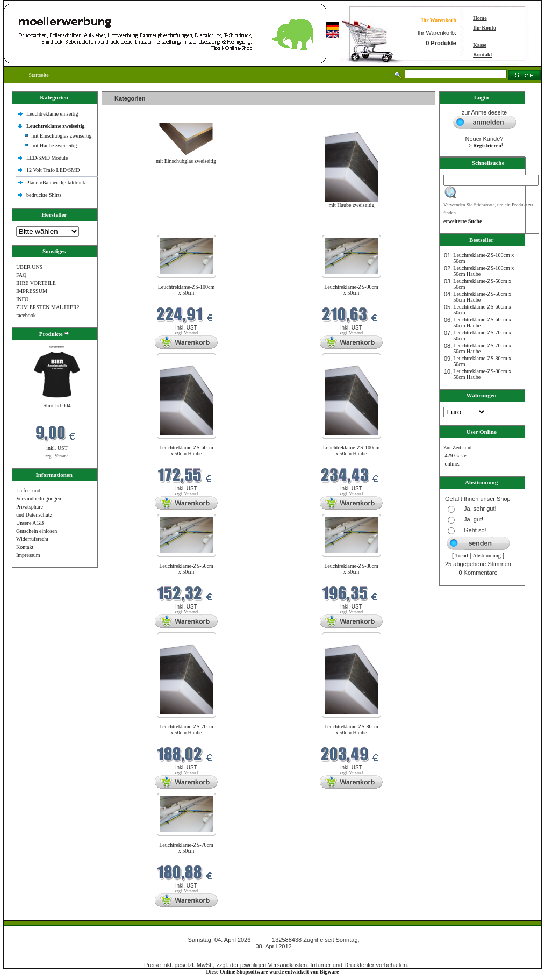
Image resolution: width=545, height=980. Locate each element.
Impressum (28, 555)
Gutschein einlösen (37, 531)
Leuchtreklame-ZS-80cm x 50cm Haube (351, 729)
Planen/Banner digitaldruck (56, 183)
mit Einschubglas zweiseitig (61, 136)
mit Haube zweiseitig (54, 145)
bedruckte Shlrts (44, 195)
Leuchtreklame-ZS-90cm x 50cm (351, 290)
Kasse (480, 45)
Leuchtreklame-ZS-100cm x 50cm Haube (352, 450)
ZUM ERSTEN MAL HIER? (48, 307)
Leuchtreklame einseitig (53, 114)
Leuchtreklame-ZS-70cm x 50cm (186, 848)
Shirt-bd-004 (57, 406)
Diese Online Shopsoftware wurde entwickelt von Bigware (273, 972)
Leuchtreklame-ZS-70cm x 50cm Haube (186, 729)
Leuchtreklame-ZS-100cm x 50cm (187, 290)
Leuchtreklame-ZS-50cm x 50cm (186, 569)
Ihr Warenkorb (439, 20)
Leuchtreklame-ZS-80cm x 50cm (351, 569)
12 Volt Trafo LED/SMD (53, 170)
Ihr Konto (485, 28)
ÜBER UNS (29, 267)
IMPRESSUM (32, 291)
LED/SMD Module (47, 158)
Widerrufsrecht (32, 539)
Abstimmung (487, 556)
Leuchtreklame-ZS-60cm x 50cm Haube (186, 450)
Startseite (37, 75)
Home (480, 18)
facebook (26, 315)
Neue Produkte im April (131, 228)
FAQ (21, 275)
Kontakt (483, 55)
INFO (22, 299)
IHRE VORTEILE (36, 283)
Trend (462, 556)
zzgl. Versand (57, 456)
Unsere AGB (30, 523)
